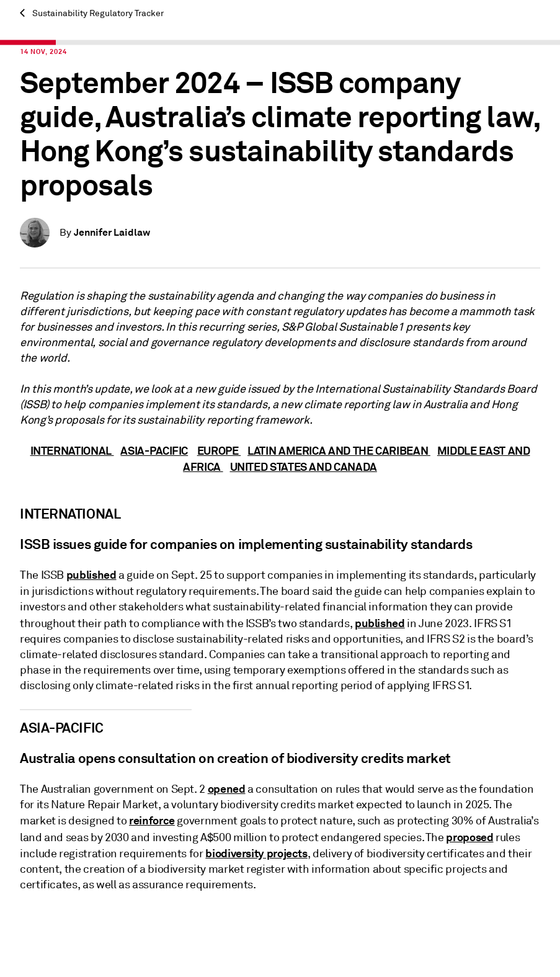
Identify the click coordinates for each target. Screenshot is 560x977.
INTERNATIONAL (72, 451)
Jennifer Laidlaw (112, 232)
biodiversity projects (256, 853)
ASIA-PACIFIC (154, 451)
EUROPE (219, 451)
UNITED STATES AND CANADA (304, 467)
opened (227, 789)
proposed (469, 837)
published (91, 575)
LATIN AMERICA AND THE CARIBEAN (339, 451)
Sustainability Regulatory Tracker (92, 13)
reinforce (152, 820)
